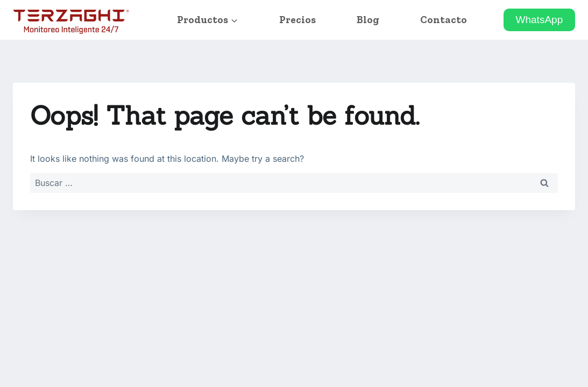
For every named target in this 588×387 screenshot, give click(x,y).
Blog (368, 20)
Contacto (444, 20)
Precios (297, 20)
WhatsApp (540, 20)
